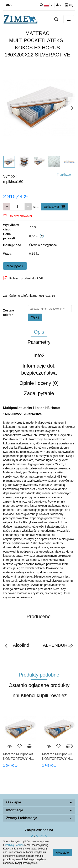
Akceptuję (62, 853)
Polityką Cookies (14, 845)
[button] (69, 5)
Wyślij (35, 317)
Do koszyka (54, 207)
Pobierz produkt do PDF (23, 278)
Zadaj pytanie (15, 266)
